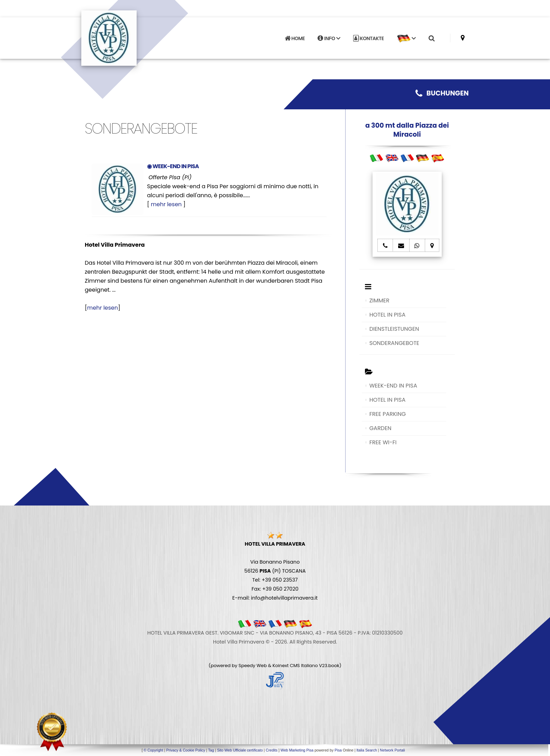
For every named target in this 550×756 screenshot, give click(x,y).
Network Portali (392, 750)
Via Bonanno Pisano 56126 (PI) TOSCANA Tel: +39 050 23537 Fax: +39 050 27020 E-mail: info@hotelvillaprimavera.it (275, 571)
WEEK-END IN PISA (393, 386)
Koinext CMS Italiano (296, 666)
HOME (295, 38)
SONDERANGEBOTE (394, 343)
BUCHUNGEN (442, 93)
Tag (211, 750)
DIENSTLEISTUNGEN (394, 329)
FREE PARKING (388, 414)
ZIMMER (379, 300)
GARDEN (381, 428)
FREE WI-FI (383, 442)
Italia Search (366, 750)
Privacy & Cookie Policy (186, 750)
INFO (329, 38)
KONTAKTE (369, 38)
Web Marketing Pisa (297, 750)
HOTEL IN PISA (388, 315)
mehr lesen (166, 204)
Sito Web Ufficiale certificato (240, 750)
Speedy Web (253, 666)
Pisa (338, 750)
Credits (272, 750)
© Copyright (153, 750)
